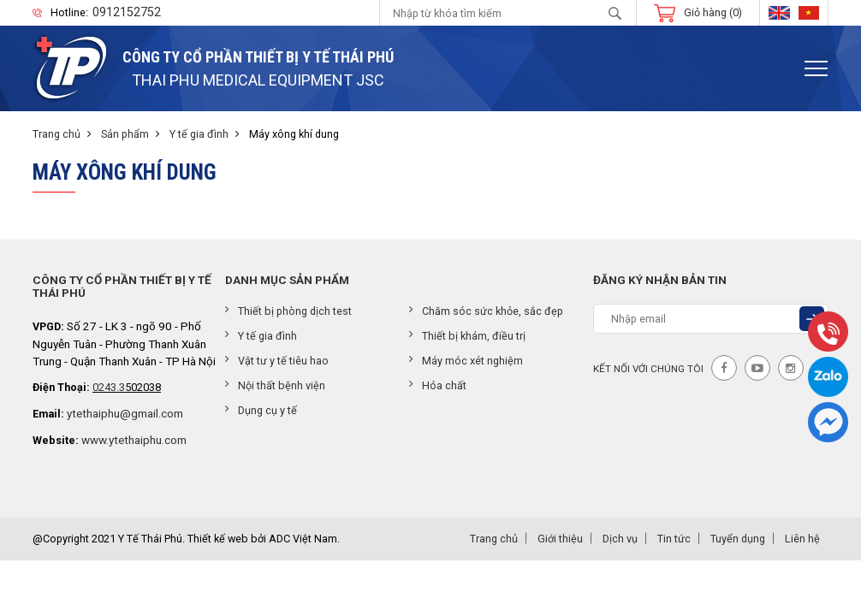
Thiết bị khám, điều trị (467, 336)
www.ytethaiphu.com (134, 440)
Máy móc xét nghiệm (466, 361)
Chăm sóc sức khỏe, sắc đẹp (486, 311)
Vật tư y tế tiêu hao (277, 361)
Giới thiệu (560, 539)
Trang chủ (56, 134)
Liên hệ (802, 539)
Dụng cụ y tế (261, 410)
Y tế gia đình (199, 134)
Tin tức (674, 539)
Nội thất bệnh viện (275, 385)
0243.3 (109, 387)
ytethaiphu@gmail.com (125, 413)
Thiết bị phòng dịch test (288, 311)
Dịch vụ (620, 539)
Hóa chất (438, 385)
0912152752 (127, 13)
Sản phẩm (125, 134)
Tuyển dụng (738, 539)
